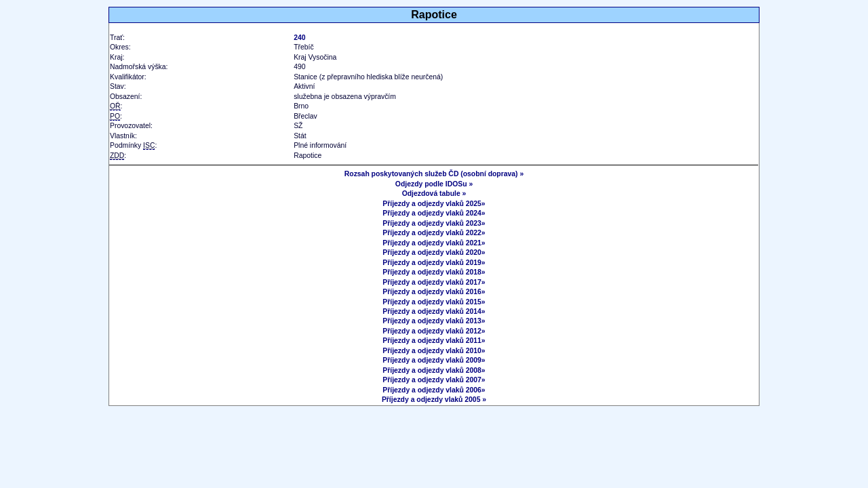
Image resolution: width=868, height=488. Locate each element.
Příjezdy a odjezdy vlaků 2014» (434, 311)
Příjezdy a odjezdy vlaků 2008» (434, 370)
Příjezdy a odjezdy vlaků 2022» (434, 233)
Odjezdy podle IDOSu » (434, 184)
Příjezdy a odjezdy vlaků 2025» (434, 204)
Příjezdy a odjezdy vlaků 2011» (434, 341)
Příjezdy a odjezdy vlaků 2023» (434, 223)
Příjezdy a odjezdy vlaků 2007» (434, 380)
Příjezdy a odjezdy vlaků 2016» (434, 292)
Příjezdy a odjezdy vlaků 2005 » (434, 400)
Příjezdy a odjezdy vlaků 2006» (434, 390)
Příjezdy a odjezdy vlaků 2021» (434, 243)
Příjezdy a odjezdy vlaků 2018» (434, 272)
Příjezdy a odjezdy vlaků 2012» (434, 331)
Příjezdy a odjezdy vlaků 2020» (434, 252)
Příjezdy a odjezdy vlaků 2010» (434, 351)
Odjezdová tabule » (434, 194)
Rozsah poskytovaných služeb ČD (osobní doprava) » (434, 174)
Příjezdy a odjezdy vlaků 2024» (434, 213)
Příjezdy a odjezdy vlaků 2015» (434, 302)
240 (299, 38)
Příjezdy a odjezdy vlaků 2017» (434, 282)
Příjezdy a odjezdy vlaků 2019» (434, 263)
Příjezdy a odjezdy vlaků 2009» (434, 360)
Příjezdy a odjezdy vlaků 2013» (434, 321)
